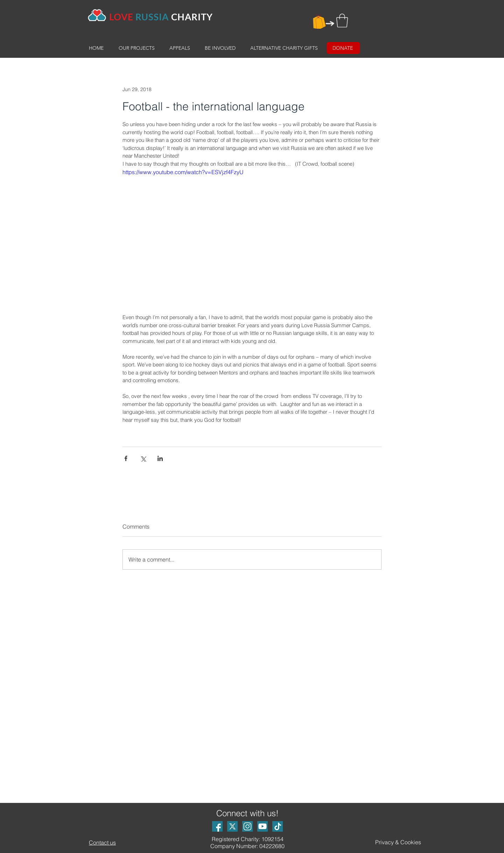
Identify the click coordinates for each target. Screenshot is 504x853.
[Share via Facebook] (126, 458)
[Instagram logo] (247, 826)
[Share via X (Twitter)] (143, 458)
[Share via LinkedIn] (160, 458)
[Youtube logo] (262, 826)
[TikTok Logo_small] (278, 826)
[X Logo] (232, 826)
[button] (342, 20)
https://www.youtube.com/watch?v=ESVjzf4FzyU (183, 172)
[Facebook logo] (217, 826)
